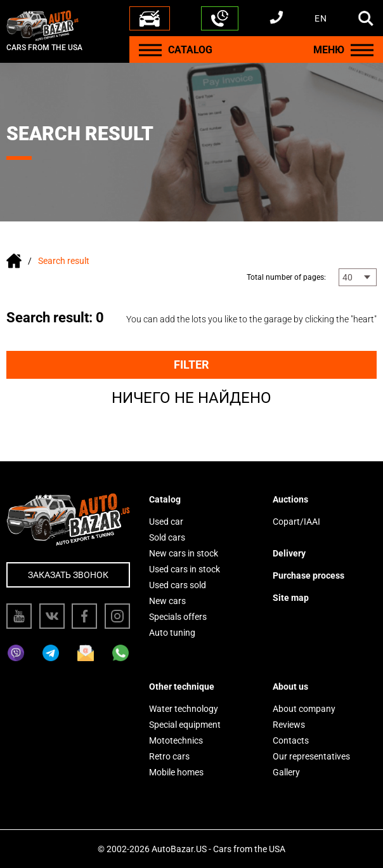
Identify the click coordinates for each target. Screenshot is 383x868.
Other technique (182, 687)
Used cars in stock (185, 569)
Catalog (165, 499)
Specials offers (178, 617)
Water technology (184, 709)
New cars (167, 601)
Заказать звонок (68, 575)
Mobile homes (176, 772)
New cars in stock (184, 553)
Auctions (290, 499)
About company (304, 709)
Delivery (289, 553)
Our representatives (311, 756)
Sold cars (167, 537)
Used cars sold (178, 585)
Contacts (291, 740)
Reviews (289, 725)
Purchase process (308, 575)
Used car (166, 522)
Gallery (286, 772)
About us (290, 687)
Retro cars (169, 756)
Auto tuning (172, 633)
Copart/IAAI (296, 522)
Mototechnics (176, 740)
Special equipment (185, 725)
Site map (291, 598)
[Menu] (150, 50)
